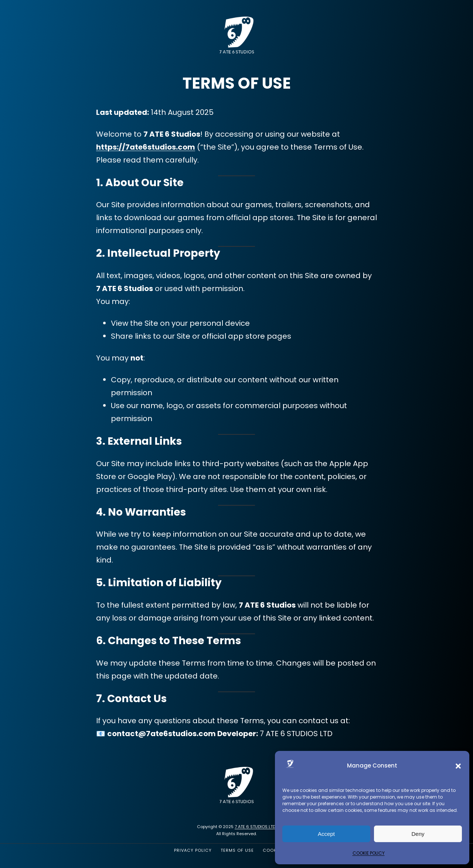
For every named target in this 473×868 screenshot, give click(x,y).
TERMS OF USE (237, 850)
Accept (326, 834)
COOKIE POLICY (369, 853)
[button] (458, 766)
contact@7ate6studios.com (161, 734)
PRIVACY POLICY (193, 850)
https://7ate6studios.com (146, 147)
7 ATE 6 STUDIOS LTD (255, 827)
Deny (418, 834)
